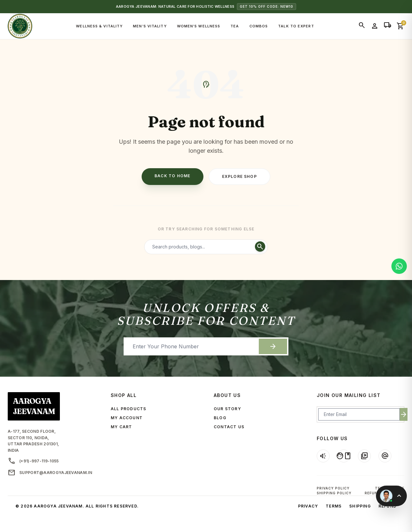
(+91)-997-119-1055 (33, 461)
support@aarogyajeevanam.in (50, 473)
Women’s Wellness (199, 26)
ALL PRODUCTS (128, 409)
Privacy (308, 506)
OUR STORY (227, 409)
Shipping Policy (334, 493)
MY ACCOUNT (127, 418)
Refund (388, 506)
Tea (235, 26)
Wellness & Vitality (99, 26)
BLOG (220, 418)
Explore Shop (239, 176)
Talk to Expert (296, 26)
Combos (259, 26)
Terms (334, 506)
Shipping (360, 506)
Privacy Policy (333, 488)
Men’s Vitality (150, 26)
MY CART (121, 427)
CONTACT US (229, 427)
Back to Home (172, 176)
